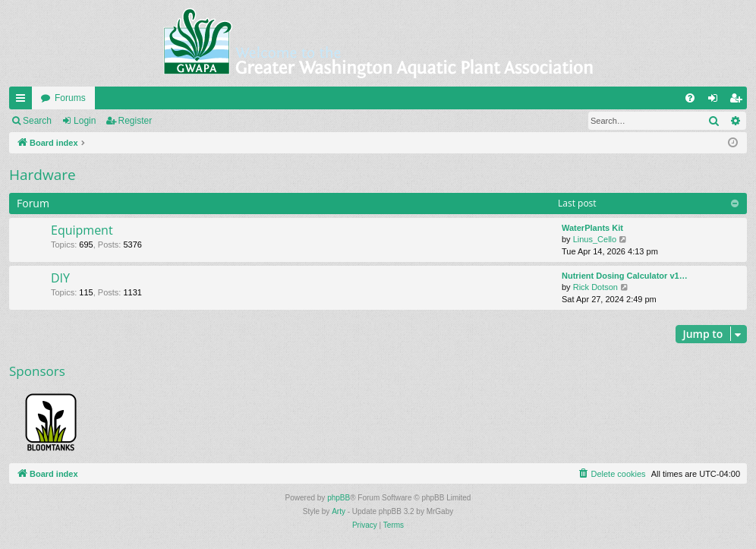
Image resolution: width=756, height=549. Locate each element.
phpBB (339, 498)
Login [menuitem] (716, 101)
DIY (60, 278)
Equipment (82, 230)
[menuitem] (690, 98)
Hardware (43, 175)
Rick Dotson (595, 287)
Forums (70, 98)
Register (135, 121)
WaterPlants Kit (592, 228)
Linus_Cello (595, 239)
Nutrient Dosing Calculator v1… (625, 276)
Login (85, 121)
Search (37, 121)
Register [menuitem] (739, 101)
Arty (339, 511)
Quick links (24, 101)
